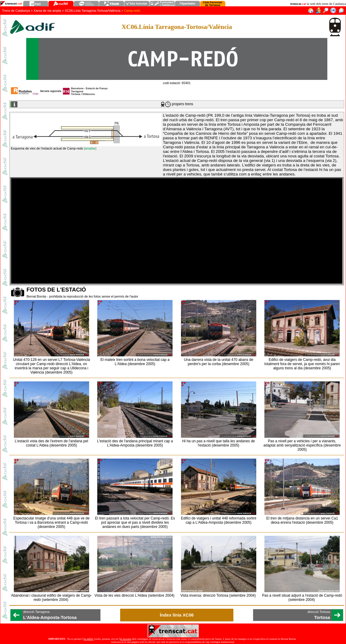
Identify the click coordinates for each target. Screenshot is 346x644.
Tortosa (322, 617)
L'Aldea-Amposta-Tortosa (50, 617)
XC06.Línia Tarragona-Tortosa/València (93, 11)
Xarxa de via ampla (47, 11)
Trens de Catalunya (16, 11)
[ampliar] (90, 148)
